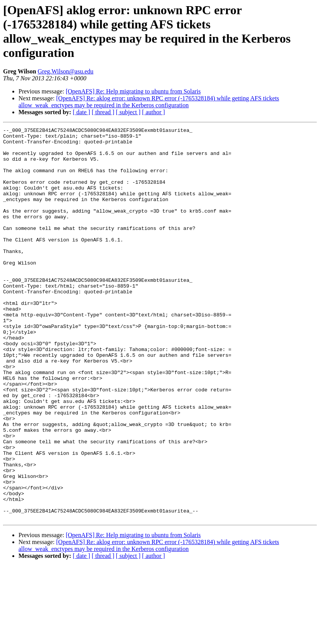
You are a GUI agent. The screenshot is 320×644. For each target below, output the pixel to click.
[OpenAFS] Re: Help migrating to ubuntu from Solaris (133, 91)
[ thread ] (103, 112)
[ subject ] (128, 112)
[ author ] (154, 112)
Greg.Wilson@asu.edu (66, 71)
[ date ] (81, 112)
